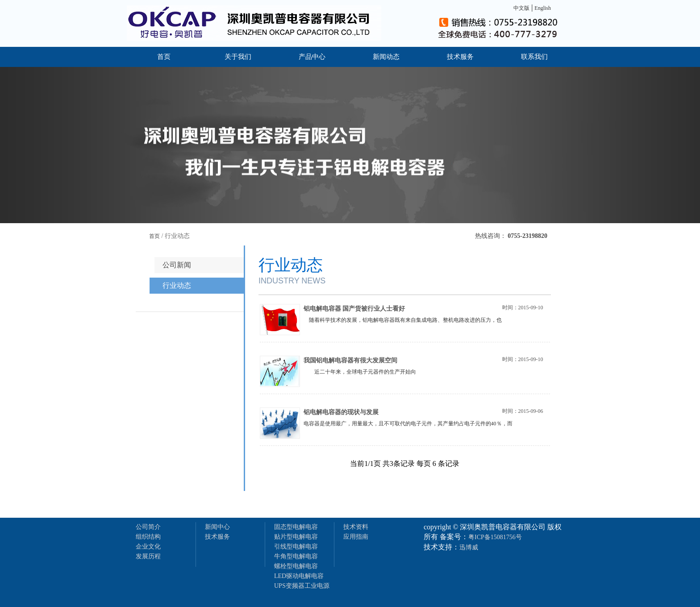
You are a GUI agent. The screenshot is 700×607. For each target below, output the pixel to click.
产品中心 (312, 57)
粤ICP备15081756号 (495, 537)
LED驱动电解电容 (299, 576)
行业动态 (177, 285)
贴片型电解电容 (296, 537)
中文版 (521, 8)
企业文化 (148, 547)
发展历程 (148, 556)
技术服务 (460, 57)
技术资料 (356, 527)
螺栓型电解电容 (296, 566)
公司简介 (148, 527)
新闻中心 (217, 527)
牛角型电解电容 (296, 556)
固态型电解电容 (296, 527)
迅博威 (469, 547)
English (543, 8)
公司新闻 (177, 265)
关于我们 (238, 57)
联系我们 (534, 57)
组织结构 (148, 537)
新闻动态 (386, 57)
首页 (164, 57)
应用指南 (356, 537)
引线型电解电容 (296, 547)
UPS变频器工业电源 (302, 586)
